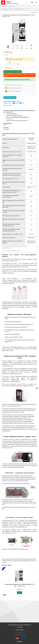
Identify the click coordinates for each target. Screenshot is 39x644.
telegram (16, 103)
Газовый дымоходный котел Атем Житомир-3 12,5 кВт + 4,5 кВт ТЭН (19, 585)
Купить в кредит (16, 72)
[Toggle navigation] (36, 3)
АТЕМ (25, 625)
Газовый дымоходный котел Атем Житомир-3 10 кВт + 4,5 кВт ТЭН (16, 9)
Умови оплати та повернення (20, 636)
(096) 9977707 (8, 103)
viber (22, 103)
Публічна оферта (19, 632)
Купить (7, 72)
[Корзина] (32, 3)
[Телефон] (37, 388)
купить (20, 593)
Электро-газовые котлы (10, 7)
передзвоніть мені (10, 97)
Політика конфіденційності (19, 634)
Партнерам (19, 641)
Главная (3, 7)
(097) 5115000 (8, 106)
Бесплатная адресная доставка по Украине (18, 80)
